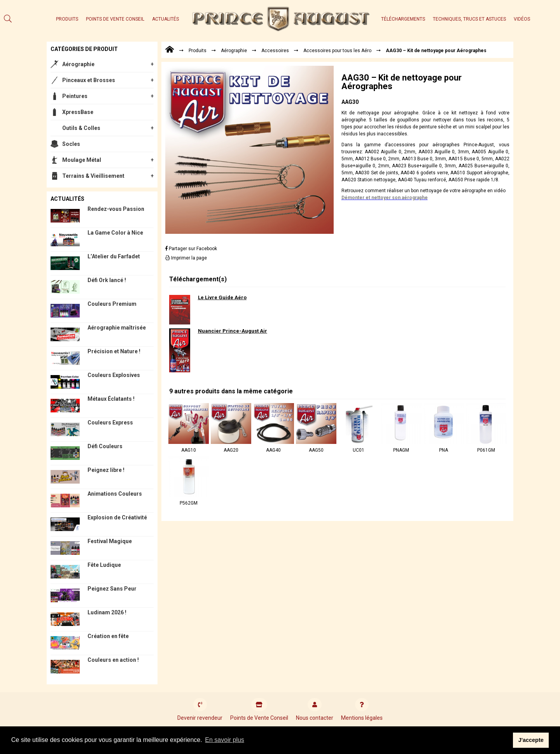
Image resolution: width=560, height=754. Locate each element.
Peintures (75, 96)
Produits (67, 19)
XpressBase (78, 112)
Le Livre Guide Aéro (222, 297)
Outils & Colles (81, 128)
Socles (71, 144)
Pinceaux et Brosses (89, 80)
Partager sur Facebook (191, 249)
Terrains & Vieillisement (93, 176)
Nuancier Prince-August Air (233, 331)
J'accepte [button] (531, 740)
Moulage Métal (82, 160)
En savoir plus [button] (225, 740)
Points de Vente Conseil (115, 19)
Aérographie (78, 64)
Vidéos (522, 19)
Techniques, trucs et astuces (469, 19)
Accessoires (275, 51)
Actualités (165, 19)
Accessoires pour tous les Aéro (337, 51)
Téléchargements (403, 19)
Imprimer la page (186, 258)
